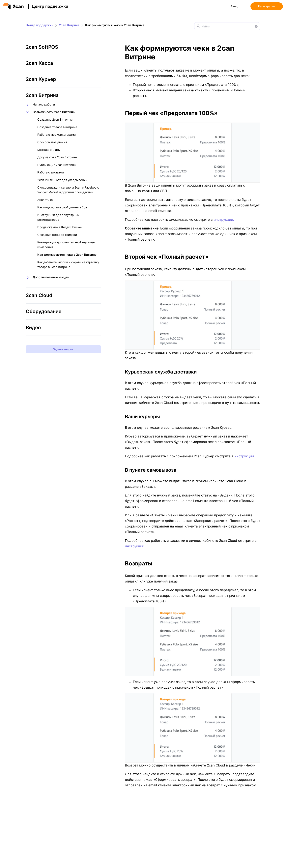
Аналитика (45, 200)
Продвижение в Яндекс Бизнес (60, 227)
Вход (234, 6)
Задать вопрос (63, 349)
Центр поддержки (50, 6)
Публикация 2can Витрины (57, 165)
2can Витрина (69, 25)
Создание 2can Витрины (55, 120)
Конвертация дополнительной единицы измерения (66, 245)
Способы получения (52, 142)
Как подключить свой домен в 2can (63, 207)
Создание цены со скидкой (57, 235)
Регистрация (267, 6)
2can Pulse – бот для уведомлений (62, 180)
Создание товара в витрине (57, 127)
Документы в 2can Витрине (57, 157)
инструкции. (224, 220)
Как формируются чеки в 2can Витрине (67, 255)
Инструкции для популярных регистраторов (58, 217)
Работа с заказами (51, 172)
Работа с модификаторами (57, 135)
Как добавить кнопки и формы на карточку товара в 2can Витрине (68, 265)
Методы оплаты (49, 150)
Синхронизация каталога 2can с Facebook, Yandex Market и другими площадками (68, 190)
